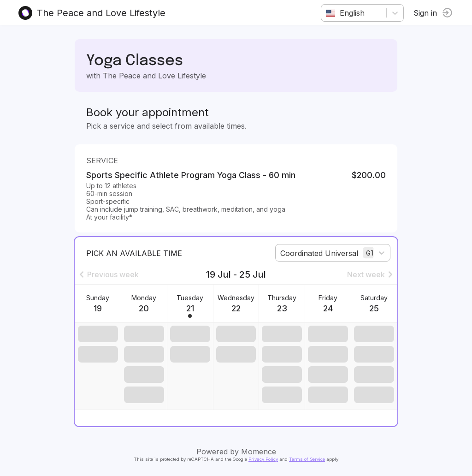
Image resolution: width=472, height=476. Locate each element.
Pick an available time (134, 253)
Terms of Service (307, 459)
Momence (259, 452)
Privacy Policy (263, 459)
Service (102, 161)
